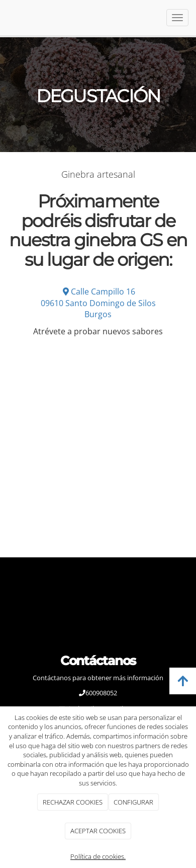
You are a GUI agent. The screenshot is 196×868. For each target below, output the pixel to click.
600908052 (101, 693)
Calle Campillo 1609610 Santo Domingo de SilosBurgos (98, 303)
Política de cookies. (98, 856)
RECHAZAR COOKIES (73, 802)
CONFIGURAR (133, 802)
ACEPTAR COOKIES (98, 831)
